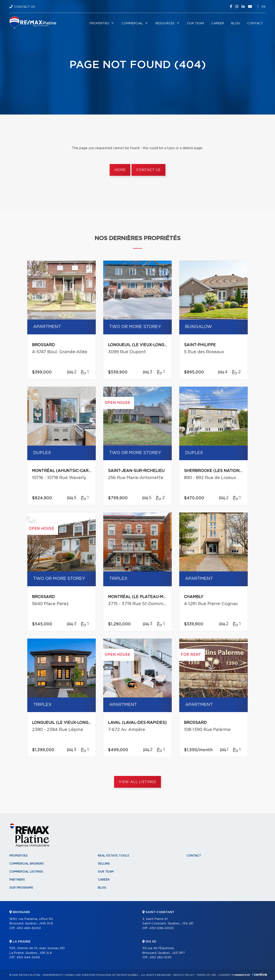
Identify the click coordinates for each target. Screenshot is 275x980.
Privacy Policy (184, 975)
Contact (255, 23)
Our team (195, 23)
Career (218, 23)
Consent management (234, 975)
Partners (17, 880)
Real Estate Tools (114, 856)
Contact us (148, 170)
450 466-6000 (29, 928)
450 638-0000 (162, 928)
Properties (99, 23)
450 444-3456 (28, 957)
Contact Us (25, 7)
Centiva (259, 974)
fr (264, 7)
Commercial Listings (26, 872)
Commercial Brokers (27, 864)
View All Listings (137, 782)
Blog (236, 23)
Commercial (132, 23)
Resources (165, 23)
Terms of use (206, 975)
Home (120, 170)
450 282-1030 (161, 957)
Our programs (21, 888)
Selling (104, 864)
